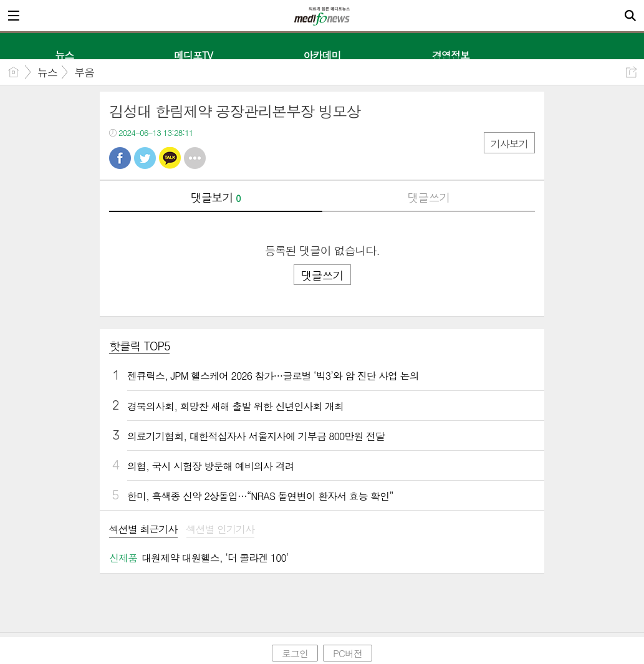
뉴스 (47, 72)
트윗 (145, 158)
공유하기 (631, 72)
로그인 (295, 653)
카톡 (170, 158)
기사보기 (509, 144)
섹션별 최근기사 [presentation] (143, 530)
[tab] (143, 530)
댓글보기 (216, 197)
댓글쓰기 (428, 197)
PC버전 (348, 653)
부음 (84, 72)
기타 (195, 158)
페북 (120, 158)
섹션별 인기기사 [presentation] (221, 530)
